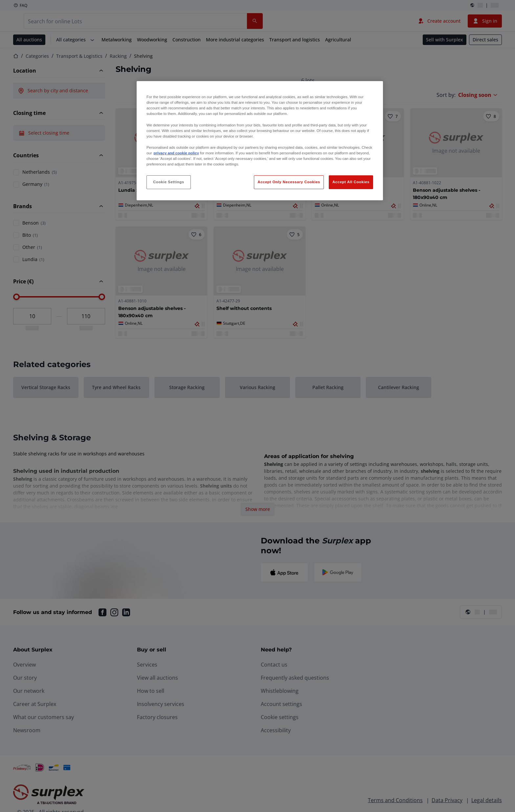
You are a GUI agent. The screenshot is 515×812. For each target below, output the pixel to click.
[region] (260, 141)
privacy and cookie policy (176, 153)
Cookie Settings (169, 182)
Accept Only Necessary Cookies (289, 182)
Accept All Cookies (351, 182)
